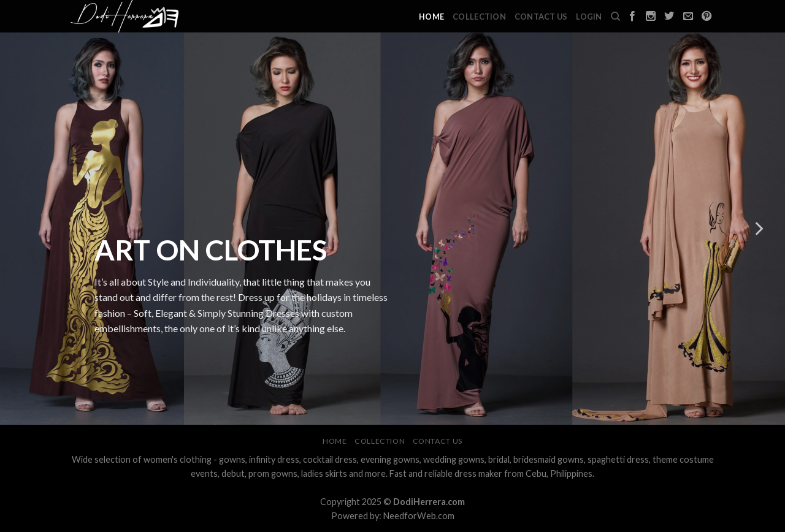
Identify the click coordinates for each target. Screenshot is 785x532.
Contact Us (541, 17)
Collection (479, 17)
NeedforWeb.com (419, 516)
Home (431, 17)
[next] (758, 229)
